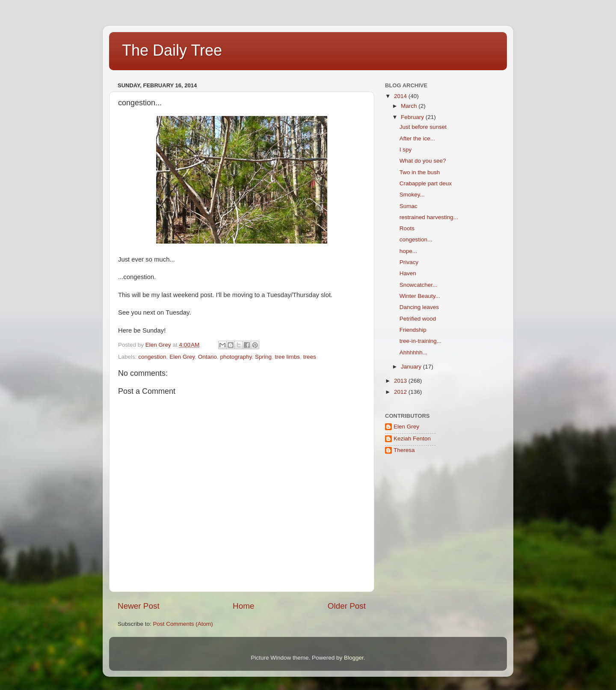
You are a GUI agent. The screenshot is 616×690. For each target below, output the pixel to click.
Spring (263, 357)
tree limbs (288, 357)
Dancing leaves (419, 307)
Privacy (409, 262)
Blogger (354, 658)
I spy (406, 150)
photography (236, 357)
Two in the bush (420, 172)
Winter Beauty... (420, 296)
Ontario (207, 357)
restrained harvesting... (429, 217)
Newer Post (139, 606)
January (412, 367)
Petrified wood (418, 319)
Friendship (413, 330)
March (410, 106)
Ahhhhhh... (413, 352)
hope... (408, 251)
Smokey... (412, 195)
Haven (408, 273)
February (413, 117)
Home (243, 606)
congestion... (416, 239)
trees (310, 357)
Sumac (409, 206)
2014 (401, 96)
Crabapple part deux (426, 183)
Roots (407, 228)
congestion (152, 357)
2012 (401, 392)
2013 (401, 381)
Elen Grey (182, 357)
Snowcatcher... (419, 285)
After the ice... (417, 138)
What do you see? (423, 161)
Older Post (347, 606)
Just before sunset (423, 127)
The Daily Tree (172, 50)
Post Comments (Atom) (183, 624)
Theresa (404, 450)
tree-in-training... (421, 341)
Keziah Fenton (412, 439)
